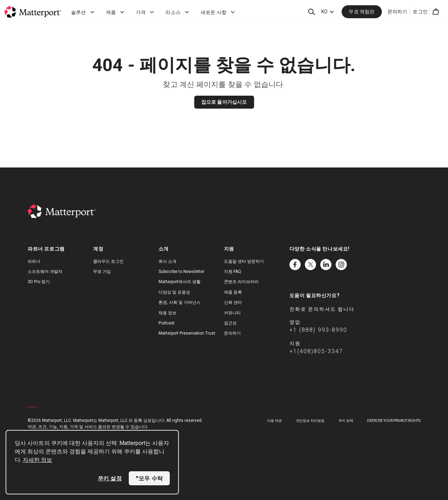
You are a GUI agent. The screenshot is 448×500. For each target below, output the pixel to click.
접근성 (230, 323)
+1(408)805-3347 (316, 351)
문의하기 (397, 12)
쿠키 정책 (346, 421)
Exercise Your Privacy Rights (394, 421)
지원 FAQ (233, 272)
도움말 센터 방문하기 (244, 261)
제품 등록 (233, 292)
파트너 (34, 261)
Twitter (310, 265)
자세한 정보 (37, 460)
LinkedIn (326, 265)
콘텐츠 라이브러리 (241, 282)
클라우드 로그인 (108, 261)
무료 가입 (102, 272)
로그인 (420, 12)
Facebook (295, 265)
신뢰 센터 (233, 302)
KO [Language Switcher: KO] (324, 12)
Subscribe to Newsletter (181, 272)
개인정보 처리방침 (310, 421)
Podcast (167, 323)
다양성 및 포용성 (174, 292)
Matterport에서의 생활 (180, 282)
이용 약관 (274, 421)
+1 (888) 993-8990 (318, 330)
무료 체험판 (362, 12)
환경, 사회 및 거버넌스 (180, 302)
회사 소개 (167, 261)
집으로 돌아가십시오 (224, 102)
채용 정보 (167, 313)
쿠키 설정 (110, 478)
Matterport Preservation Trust (187, 333)
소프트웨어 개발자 (45, 272)
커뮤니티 (232, 313)
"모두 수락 (149, 478)
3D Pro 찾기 (39, 282)
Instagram (341, 265)
